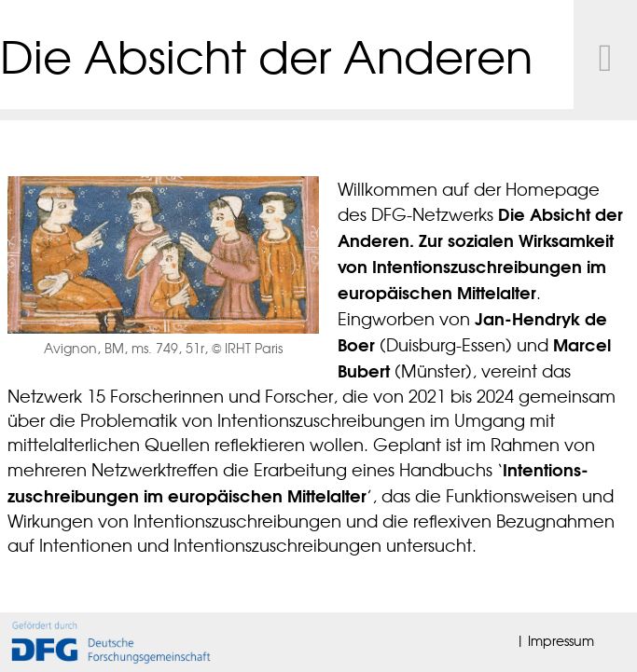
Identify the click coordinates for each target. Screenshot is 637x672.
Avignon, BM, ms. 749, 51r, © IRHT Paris (163, 347)
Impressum (561, 640)
